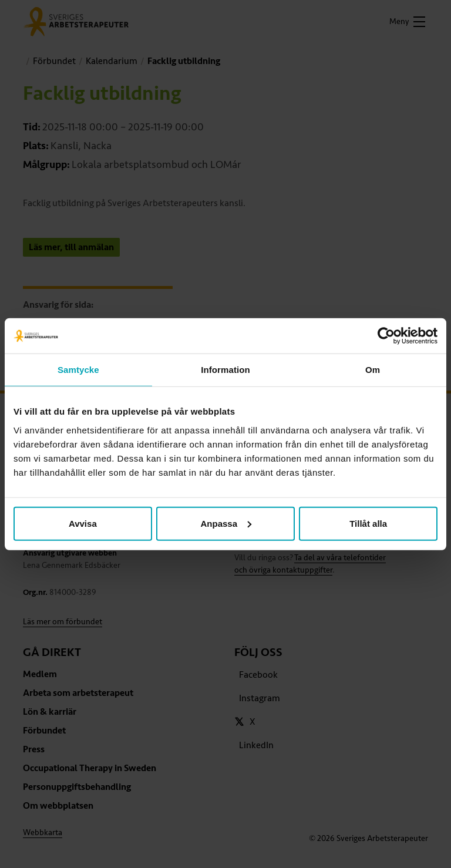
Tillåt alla (368, 523)
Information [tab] (225, 370)
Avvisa (83, 523)
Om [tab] (373, 370)
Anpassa (226, 523)
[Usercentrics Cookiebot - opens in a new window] (386, 336)
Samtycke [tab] (78, 370)
